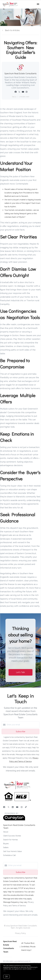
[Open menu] (38, 4)
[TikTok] (26, 807)
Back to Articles (12, 30)
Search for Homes (10, 840)
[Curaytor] (14, 820)
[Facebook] (4, 807)
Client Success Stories (12, 836)
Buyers (6, 844)
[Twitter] (8, 807)
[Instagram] (22, 807)
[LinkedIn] (13, 807)
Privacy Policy (20, 933)
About (6, 832)
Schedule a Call (9, 855)
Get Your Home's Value (12, 851)
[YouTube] (17, 807)
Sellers (6, 847)
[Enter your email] (23, 725)
